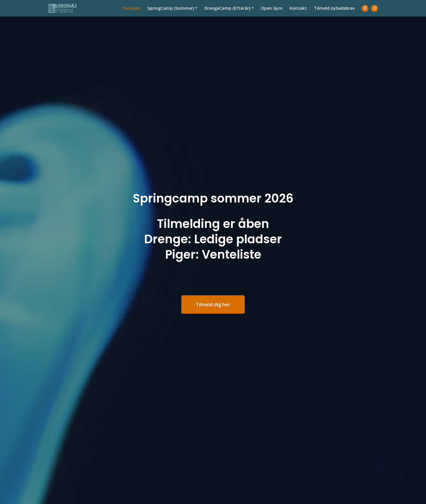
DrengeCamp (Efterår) (227, 14)
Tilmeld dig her (213, 304)
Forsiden (131, 14)
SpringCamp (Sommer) (171, 14)
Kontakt (298, 14)
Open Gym (272, 14)
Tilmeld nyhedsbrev (334, 14)
